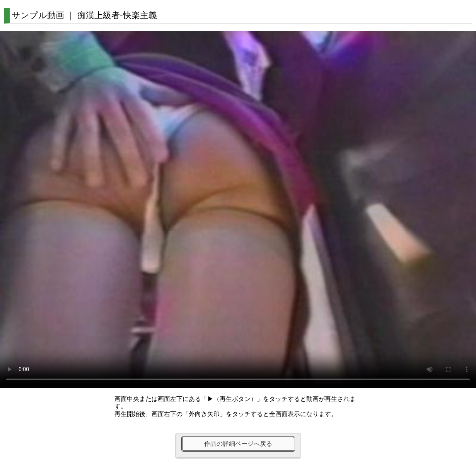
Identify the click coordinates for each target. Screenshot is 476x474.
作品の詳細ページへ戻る (238, 444)
